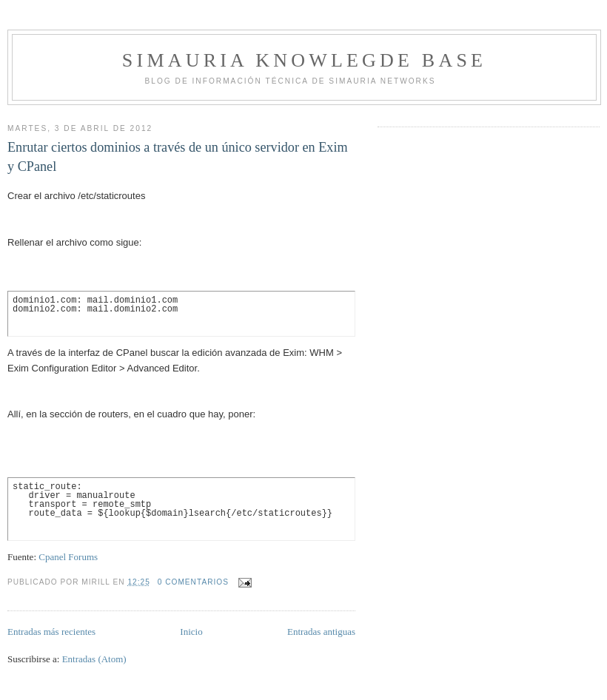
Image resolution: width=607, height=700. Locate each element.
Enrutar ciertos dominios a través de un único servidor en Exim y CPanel (178, 157)
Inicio (191, 632)
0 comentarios (193, 582)
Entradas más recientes (51, 632)
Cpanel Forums (68, 557)
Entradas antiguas (321, 632)
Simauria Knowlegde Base (304, 60)
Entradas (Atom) (94, 659)
